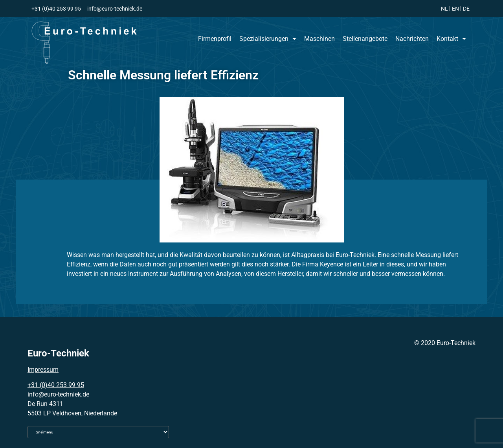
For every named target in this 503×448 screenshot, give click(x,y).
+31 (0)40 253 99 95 (56, 385)
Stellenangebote (365, 39)
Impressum (43, 370)
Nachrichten (412, 39)
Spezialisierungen (268, 39)
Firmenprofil (215, 39)
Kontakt (451, 39)
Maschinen (319, 39)
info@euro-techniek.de (58, 394)
